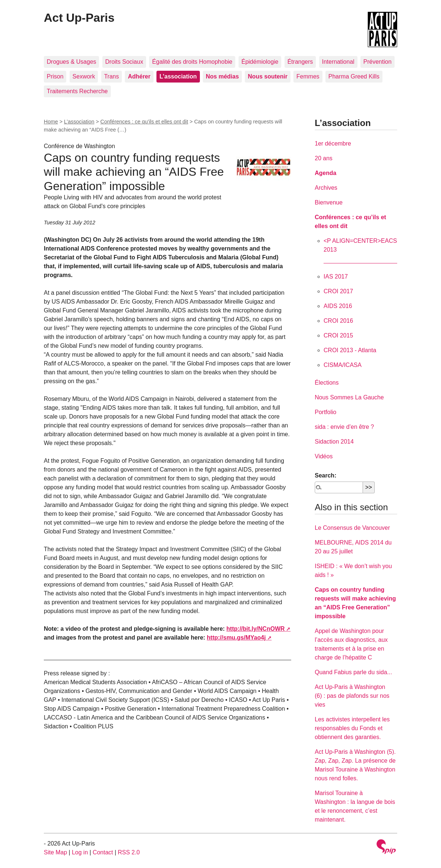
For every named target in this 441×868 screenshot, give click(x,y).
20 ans (324, 158)
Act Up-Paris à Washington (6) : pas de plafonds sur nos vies (352, 696)
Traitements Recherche (77, 91)
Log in (80, 852)
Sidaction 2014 (334, 442)
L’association (79, 122)
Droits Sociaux (124, 62)
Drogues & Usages (71, 62)
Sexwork (84, 76)
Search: (326, 475)
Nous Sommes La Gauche (349, 397)
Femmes (308, 76)
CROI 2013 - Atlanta (350, 350)
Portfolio (326, 412)
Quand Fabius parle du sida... (353, 672)
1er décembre (333, 143)
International (338, 62)
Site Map (55, 852)
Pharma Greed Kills (354, 76)
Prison (55, 76)
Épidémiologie (260, 62)
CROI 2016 (338, 321)
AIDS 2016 (338, 306)
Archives (326, 188)
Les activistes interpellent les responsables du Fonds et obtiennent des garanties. (352, 728)
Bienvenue (329, 202)
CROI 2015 (338, 335)
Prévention (378, 62)
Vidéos (324, 456)
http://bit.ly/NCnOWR (255, 629)
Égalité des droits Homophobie (192, 62)
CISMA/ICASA (343, 365)
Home (51, 122)
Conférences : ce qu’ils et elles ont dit (144, 122)
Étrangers (300, 62)
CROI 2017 (338, 291)
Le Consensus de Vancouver (352, 528)
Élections (327, 383)
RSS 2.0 (129, 852)
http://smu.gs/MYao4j (236, 638)
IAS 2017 (336, 276)
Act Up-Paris (79, 18)
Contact (103, 852)
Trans (112, 76)
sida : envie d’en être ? (344, 427)
